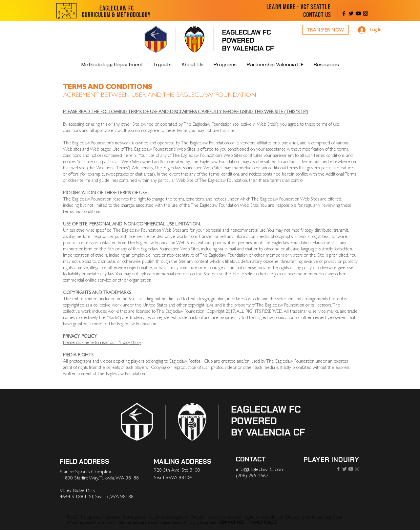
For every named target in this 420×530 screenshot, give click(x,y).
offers (73, 174)
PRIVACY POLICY (262, 522)
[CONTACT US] (317, 15)
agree (294, 124)
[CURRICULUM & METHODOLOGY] (116, 15)
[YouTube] (358, 13)
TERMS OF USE (231, 522)
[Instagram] (366, 13)
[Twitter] (351, 13)
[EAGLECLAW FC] (117, 9)
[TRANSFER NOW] (325, 30)
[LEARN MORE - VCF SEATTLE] (299, 7)
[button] (192, 65)
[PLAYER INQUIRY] (331, 459)
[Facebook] (344, 13)
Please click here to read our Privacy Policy (102, 342)
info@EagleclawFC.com (260, 469)
